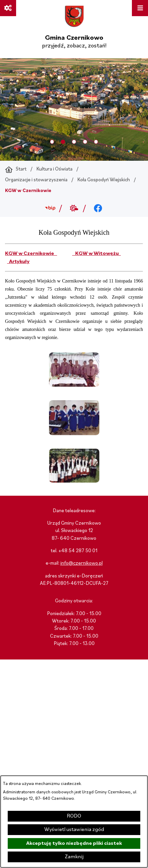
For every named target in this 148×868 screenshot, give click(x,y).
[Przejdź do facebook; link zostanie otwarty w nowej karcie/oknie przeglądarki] (98, 209)
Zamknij (74, 857)
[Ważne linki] (8, 8)
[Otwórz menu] (140, 8)
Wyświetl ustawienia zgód (74, 830)
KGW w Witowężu (96, 254)
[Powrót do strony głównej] (16, 169)
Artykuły (18, 262)
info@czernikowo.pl (82, 563)
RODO (74, 816)
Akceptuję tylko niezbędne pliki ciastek (74, 843)
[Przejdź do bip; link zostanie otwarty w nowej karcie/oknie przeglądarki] (50, 209)
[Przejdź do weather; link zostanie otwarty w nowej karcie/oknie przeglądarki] (74, 209)
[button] (74, 385)
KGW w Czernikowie (31, 254)
